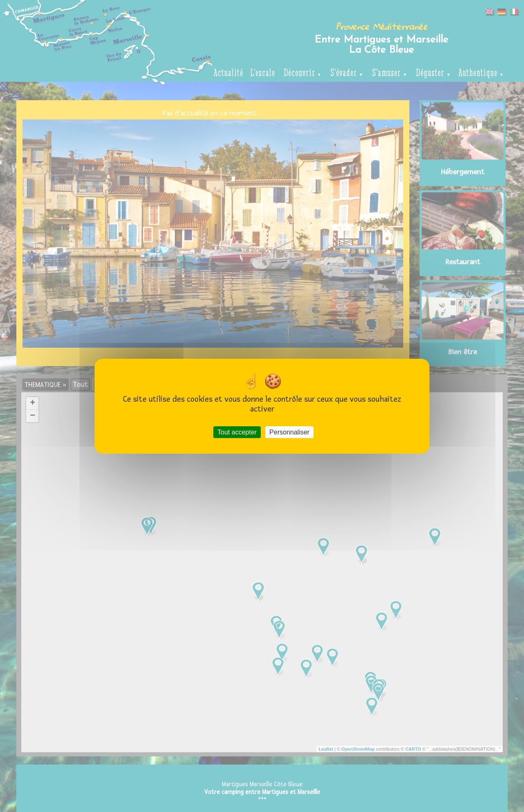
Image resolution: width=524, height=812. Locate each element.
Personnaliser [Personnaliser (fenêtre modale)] (289, 432)
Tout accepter (237, 432)
